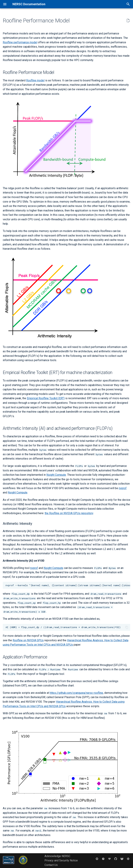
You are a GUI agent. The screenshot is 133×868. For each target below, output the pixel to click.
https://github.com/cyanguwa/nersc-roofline (76, 693)
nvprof (123, 488)
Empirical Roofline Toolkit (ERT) (46, 398)
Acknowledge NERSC (57, 856)
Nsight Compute (56, 475)
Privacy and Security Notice (61, 860)
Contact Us (51, 865)
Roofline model (35, 80)
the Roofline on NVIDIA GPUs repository (69, 513)
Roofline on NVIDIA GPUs (28, 640)
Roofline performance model (20, 42)
